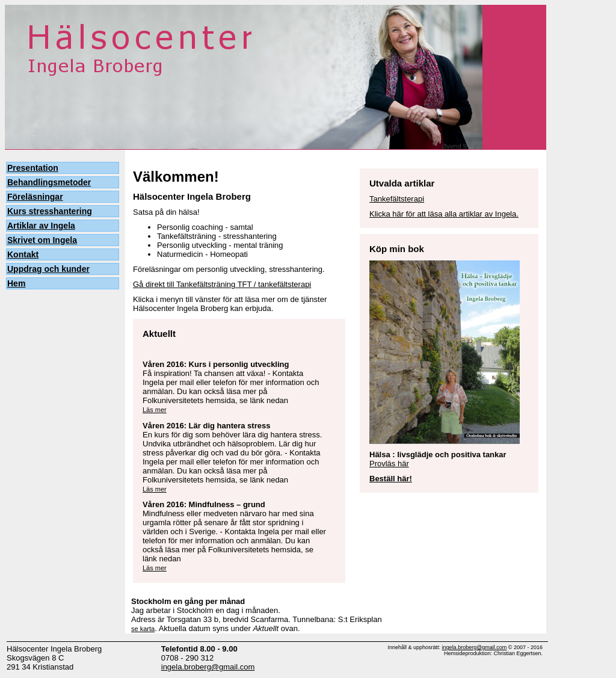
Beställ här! (391, 479)
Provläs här (389, 464)
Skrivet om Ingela (42, 240)
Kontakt (23, 254)
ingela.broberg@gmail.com (208, 667)
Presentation (33, 168)
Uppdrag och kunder (48, 269)
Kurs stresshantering (50, 211)
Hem (16, 283)
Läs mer (155, 410)
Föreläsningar (35, 197)
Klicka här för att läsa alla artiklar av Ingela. (444, 214)
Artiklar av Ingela (41, 226)
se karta (143, 629)
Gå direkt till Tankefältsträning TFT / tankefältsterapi (222, 284)
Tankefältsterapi (397, 199)
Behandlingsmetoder (49, 182)
